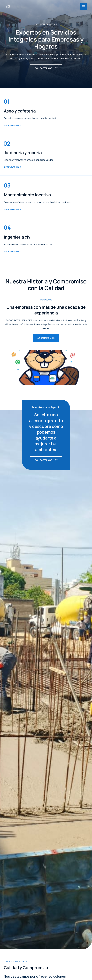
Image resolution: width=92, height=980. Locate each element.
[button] (46, 68)
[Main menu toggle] (84, 6)
